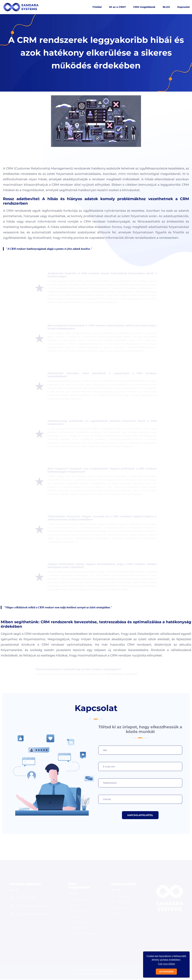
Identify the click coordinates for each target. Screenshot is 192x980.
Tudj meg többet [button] (166, 964)
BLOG (166, 7)
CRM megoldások (144, 7)
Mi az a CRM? (117, 7)
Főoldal (97, 7)
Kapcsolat (184, 7)
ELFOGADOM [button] (166, 972)
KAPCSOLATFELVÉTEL (140, 815)
